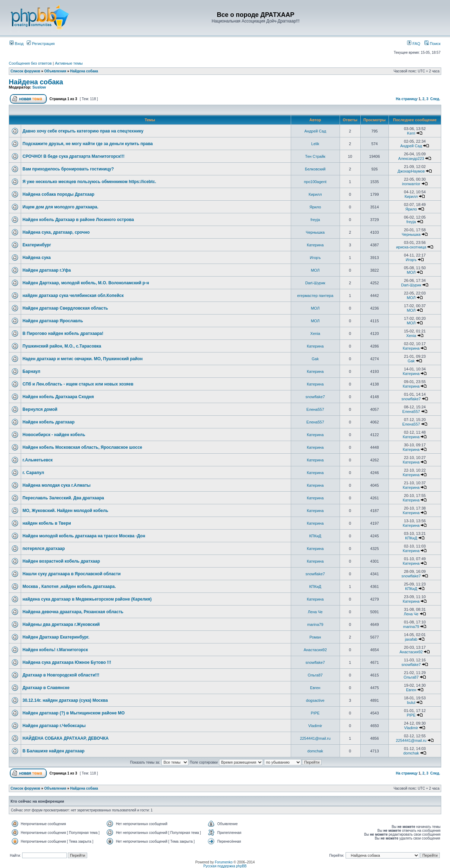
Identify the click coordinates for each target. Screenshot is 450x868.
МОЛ (315, 270)
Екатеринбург (37, 245)
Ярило (315, 207)
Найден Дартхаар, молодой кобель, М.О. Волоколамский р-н (86, 283)
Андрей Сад (315, 131)
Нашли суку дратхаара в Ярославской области (72, 574)
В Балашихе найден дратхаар (53, 751)
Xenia (315, 333)
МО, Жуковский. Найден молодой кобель (65, 511)
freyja (315, 220)
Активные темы (69, 63)
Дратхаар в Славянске (46, 688)
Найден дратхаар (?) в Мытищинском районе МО (74, 713)
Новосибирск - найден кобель (54, 435)
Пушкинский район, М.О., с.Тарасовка (62, 346)
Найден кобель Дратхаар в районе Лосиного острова (78, 220)
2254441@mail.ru (315, 738)
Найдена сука (37, 258)
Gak (315, 359)
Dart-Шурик (315, 283)
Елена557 (315, 409)
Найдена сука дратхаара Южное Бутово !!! (67, 662)
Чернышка (315, 232)
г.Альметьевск (38, 460)
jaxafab (411, 639)
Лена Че (315, 612)
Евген (315, 688)
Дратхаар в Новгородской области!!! (61, 675)
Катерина (315, 245)
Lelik (315, 144)
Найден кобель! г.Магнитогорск (55, 650)
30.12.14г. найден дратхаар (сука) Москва (65, 700)
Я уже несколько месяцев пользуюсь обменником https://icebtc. (89, 182)
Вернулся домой (40, 409)
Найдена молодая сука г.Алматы (57, 485)
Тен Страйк (315, 156)
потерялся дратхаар (44, 549)
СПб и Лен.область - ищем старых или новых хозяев (78, 384)
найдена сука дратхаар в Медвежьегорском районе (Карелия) (87, 599)
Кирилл (315, 194)
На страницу (407, 99)
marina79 (315, 624)
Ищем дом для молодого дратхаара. (60, 207)
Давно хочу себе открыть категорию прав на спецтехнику (83, 131)
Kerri (411, 133)
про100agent (315, 182)
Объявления (55, 71)
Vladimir (315, 726)
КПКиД (315, 536)
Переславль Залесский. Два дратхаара (63, 498)
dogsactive (315, 700)
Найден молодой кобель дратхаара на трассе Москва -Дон (84, 536)
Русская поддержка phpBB (225, 866)
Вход (17, 44)
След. (435, 99)
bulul (411, 702)
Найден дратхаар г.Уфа (47, 270)
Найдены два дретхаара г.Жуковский (61, 624)
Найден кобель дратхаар (49, 422)
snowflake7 (315, 397)
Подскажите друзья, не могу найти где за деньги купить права (88, 144)
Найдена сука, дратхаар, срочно (56, 232)
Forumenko (224, 862)
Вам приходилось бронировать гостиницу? (68, 169)
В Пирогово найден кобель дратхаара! (63, 333)
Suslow (39, 87)
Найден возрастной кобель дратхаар (61, 561)
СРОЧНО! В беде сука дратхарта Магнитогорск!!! (73, 156)
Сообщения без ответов (30, 63)
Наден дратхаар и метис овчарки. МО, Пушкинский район (83, 359)
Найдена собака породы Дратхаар (58, 194)
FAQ (414, 44)
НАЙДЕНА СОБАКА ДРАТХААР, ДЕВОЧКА (66, 738)
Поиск (432, 44)
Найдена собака (84, 71)
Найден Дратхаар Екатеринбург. (56, 637)
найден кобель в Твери (47, 523)
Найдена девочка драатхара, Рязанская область (73, 612)
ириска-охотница (411, 247)
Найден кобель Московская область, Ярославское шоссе (82, 447)
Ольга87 (315, 675)
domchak (315, 751)
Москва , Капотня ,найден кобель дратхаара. (69, 587)
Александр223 (411, 158)
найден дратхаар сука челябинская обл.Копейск (73, 296)
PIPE (315, 713)
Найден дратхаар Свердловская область (65, 308)
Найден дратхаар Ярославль (53, 321)
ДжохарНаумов (411, 171)
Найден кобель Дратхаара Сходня (58, 397)
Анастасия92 (315, 650)
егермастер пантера (315, 296)
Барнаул (31, 371)
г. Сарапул (33, 473)
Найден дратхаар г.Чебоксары (54, 726)
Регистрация (41, 44)
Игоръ (315, 258)
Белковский (315, 169)
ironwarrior (411, 184)
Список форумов (25, 71)
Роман (315, 637)
